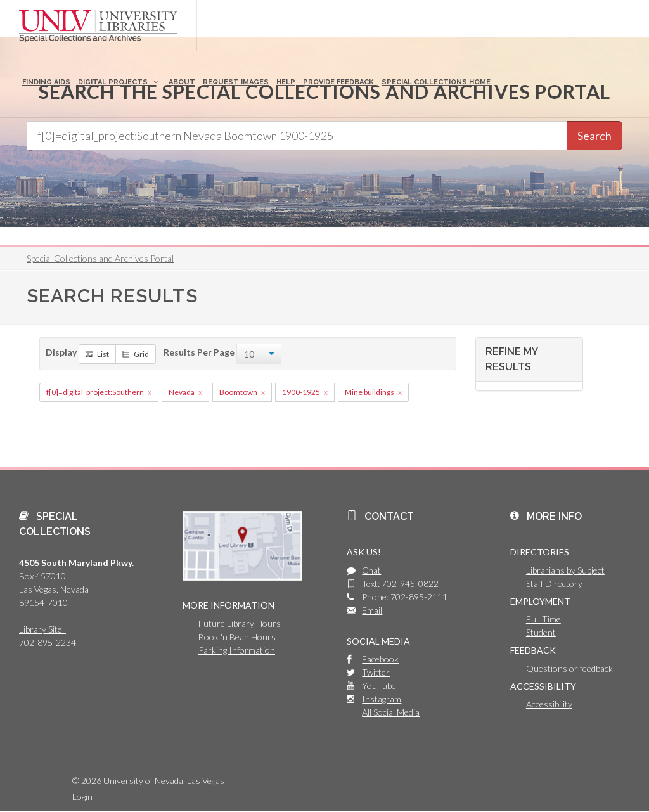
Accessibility (549, 704)
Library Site (42, 629)
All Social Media (391, 712)
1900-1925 (301, 392)
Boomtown (238, 392)
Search (594, 136)
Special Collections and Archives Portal (100, 258)
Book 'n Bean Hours (237, 637)
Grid (136, 354)
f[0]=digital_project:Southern (95, 392)
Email (372, 610)
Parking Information (237, 650)
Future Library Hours (240, 623)
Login (82, 796)
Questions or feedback (569, 668)
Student (541, 632)
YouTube (379, 686)
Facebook (380, 659)
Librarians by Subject (565, 570)
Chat (371, 570)
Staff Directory (554, 583)
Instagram (382, 699)
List (97, 354)
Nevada (182, 392)
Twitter (376, 672)
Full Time (543, 619)
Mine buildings (369, 392)
